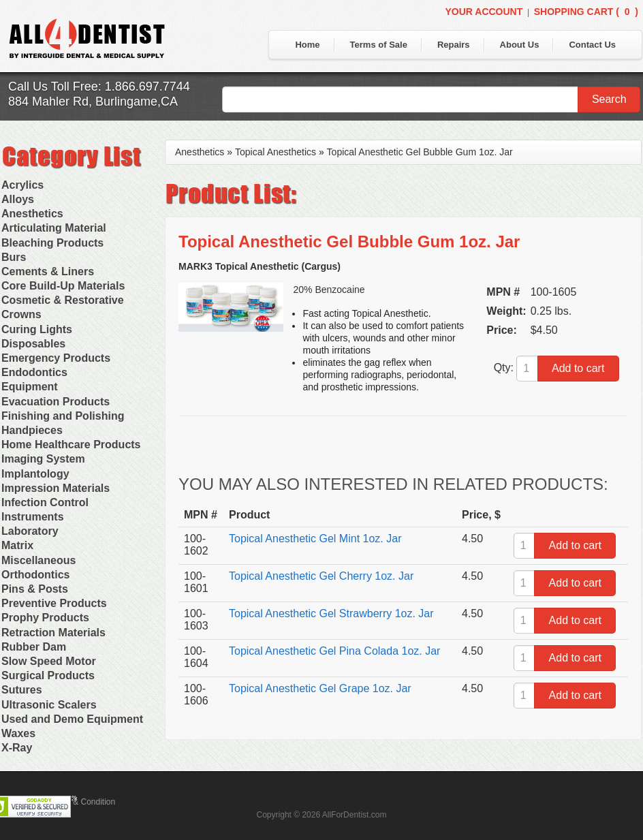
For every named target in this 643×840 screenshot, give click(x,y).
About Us (520, 45)
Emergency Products (56, 358)
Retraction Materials (53, 633)
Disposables (33, 344)
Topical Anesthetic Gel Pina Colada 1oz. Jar (334, 651)
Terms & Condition (82, 802)
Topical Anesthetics (276, 152)
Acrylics (22, 185)
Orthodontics (35, 575)
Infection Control (45, 502)
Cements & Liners (48, 271)
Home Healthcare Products (71, 445)
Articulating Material (54, 228)
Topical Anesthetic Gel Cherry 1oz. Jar (321, 576)
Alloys (18, 199)
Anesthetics (32, 214)
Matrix (17, 545)
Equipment (30, 387)
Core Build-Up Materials (63, 286)
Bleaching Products (52, 243)
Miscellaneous (38, 560)
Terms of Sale (379, 45)
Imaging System (43, 459)
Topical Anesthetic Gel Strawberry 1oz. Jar (331, 613)
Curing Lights (37, 329)
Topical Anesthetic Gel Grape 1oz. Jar (320, 688)
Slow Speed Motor (49, 661)
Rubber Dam (34, 647)
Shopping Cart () (586, 12)
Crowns (21, 314)
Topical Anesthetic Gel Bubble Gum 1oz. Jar (420, 152)
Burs (14, 257)
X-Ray (17, 748)
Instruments (33, 517)
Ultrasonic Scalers (49, 705)
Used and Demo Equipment (72, 719)
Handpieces (32, 430)
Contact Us (592, 45)
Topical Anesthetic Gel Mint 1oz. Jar (315, 539)
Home (307, 45)
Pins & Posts (35, 589)
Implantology (35, 474)
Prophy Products (45, 618)
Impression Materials (56, 488)
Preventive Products (54, 603)
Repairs (454, 45)
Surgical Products (48, 675)
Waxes (18, 733)
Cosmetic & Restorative (63, 300)
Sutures (22, 690)
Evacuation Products (56, 402)
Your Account (484, 12)
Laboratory (30, 531)
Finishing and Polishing (63, 416)
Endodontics (34, 372)
